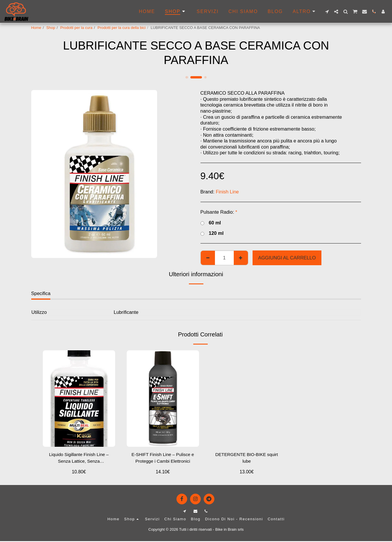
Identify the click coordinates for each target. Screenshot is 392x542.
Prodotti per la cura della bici (122, 28)
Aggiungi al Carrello (287, 258)
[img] (79, 399)
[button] (327, 12)
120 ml (212, 233)
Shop (51, 28)
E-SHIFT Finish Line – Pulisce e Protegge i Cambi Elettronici (163, 459)
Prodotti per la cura (76, 28)
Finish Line (227, 192)
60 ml (211, 223)
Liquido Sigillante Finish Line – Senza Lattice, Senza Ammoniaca (79, 459)
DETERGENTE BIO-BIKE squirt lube (247, 458)
